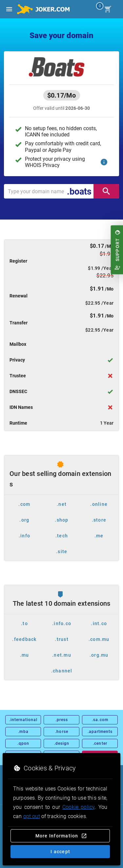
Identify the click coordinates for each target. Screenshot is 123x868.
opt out (32, 816)
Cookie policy (78, 807)
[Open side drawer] (9, 9)
